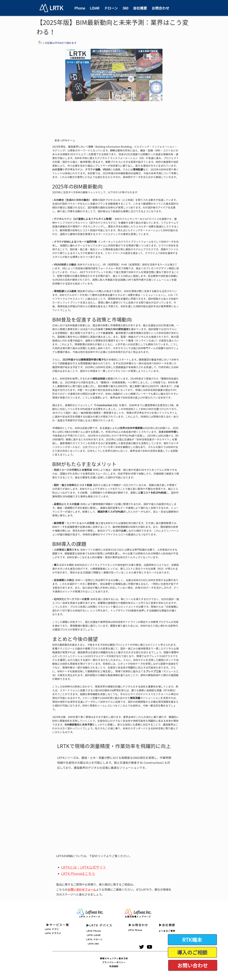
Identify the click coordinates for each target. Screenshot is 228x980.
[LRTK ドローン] (95, 939)
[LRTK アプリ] (52, 929)
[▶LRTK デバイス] (99, 925)
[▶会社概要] (167, 925)
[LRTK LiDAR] (94, 935)
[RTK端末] (192, 940)
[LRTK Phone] (94, 931)
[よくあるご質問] (167, 931)
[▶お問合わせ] (138, 925)
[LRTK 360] (93, 944)
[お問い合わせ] (193, 965)
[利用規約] (114, 966)
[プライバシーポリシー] (114, 962)
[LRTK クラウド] (53, 933)
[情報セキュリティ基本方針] (114, 958)
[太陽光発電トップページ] (138, 917)
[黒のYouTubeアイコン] (149, 947)
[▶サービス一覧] (58, 925)
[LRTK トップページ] (90, 917)
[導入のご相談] (192, 952)
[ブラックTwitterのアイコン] (142, 947)
